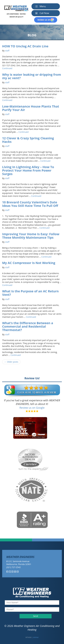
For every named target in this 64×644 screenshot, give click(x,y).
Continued (7, 68)
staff (7, 51)
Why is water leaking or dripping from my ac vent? (32, 76)
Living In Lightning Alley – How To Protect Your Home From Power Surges (28, 170)
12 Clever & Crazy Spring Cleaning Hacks (28, 140)
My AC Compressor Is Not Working (29, 263)
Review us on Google (32, 408)
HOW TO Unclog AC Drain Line (25, 46)
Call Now (42, 13)
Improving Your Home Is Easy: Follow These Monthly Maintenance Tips (31, 236)
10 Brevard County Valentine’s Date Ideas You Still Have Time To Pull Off (30, 204)
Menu (40, 6)
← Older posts (11, 362)
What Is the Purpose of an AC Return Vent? (30, 293)
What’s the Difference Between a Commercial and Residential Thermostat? (28, 326)
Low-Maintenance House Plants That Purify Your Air (31, 108)
